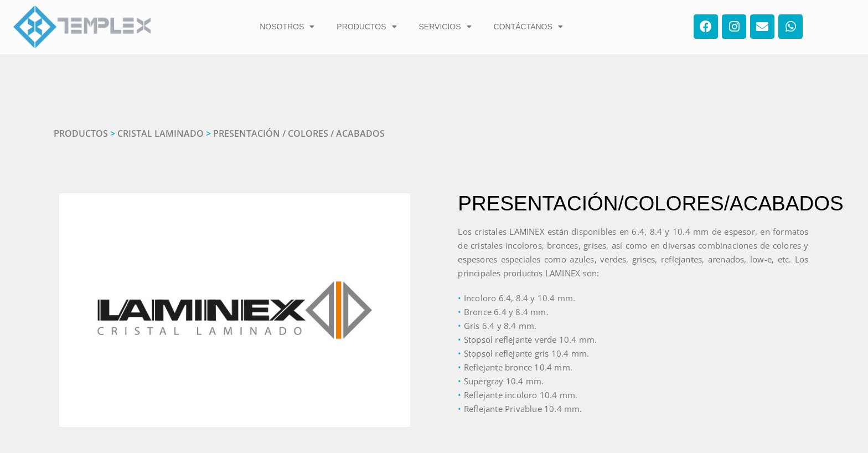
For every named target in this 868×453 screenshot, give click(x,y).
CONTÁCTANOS (528, 27)
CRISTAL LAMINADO (161, 133)
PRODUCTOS (366, 27)
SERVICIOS (445, 27)
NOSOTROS (287, 27)
